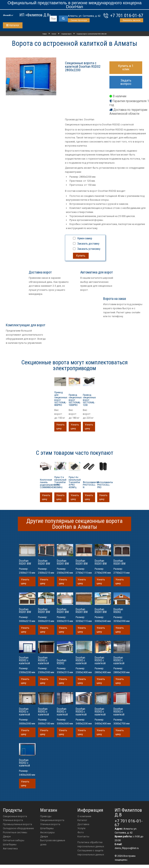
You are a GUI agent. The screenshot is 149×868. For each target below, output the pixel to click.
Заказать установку (89, 249)
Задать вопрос (126, 82)
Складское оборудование (18, 828)
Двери (7, 836)
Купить (81, 256)
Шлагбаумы (10, 844)
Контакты (83, 836)
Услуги (81, 828)
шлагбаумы (47, 828)
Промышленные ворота (17, 824)
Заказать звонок (132, 20)
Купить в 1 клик (126, 67)
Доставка (83, 824)
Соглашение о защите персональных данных (91, 852)
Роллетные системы (15, 832)
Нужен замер (85, 238)
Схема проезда (79, 20)
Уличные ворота (13, 820)
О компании (84, 816)
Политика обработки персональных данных (91, 844)
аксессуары (47, 832)
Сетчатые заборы (14, 840)
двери (44, 836)
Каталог (13, 25)
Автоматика (10, 848)
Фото (81, 832)
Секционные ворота (15, 816)
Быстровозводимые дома (53, 842)
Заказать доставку (88, 244)
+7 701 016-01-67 (127, 16)
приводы (46, 816)
